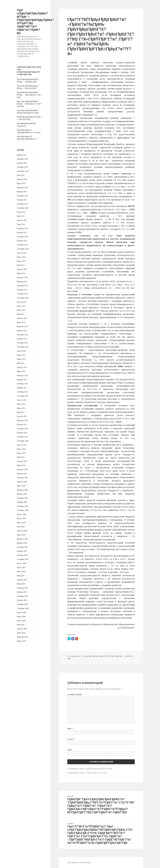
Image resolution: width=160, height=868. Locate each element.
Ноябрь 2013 (22, 290)
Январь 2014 (22, 282)
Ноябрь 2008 (22, 502)
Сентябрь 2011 (23, 396)
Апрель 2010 (22, 461)
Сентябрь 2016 (23, 171)
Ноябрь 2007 (22, 551)
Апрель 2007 (22, 580)
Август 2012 (22, 351)
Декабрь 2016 (22, 159)
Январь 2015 (22, 232)
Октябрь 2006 (22, 604)
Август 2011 (22, 400)
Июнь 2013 (21, 310)
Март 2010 (21, 465)
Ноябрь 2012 (22, 339)
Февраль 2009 (22, 490)
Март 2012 (21, 371)
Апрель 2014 (22, 269)
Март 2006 (21, 633)
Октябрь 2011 (22, 392)
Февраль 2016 (22, 188)
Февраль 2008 (22, 539)
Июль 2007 (21, 567)
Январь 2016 (22, 192)
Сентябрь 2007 (23, 559)
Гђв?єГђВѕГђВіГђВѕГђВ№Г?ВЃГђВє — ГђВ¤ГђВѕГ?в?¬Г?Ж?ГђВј (29, 95)
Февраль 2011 (22, 420)
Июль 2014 (21, 257)
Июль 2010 (21, 449)
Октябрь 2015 (22, 204)
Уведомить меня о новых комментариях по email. (91, 769)
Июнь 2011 (21, 408)
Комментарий (74, 695)
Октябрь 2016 (22, 167)
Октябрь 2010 (22, 437)
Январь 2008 (22, 543)
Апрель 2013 (22, 318)
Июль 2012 (21, 355)
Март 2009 (21, 486)
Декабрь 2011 (22, 384)
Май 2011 (21, 412)
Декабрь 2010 (22, 429)
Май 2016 (21, 175)
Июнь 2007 (21, 572)
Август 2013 (22, 302)
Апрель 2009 (22, 482)
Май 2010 (21, 457)
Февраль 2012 (22, 375)
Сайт (70, 750)
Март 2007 (21, 584)
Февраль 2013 (22, 326)
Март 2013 (21, 322)
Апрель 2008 (22, 531)
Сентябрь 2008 (23, 510)
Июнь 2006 (21, 621)
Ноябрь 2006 (22, 600)
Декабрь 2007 (22, 547)
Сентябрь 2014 (23, 249)
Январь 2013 (22, 331)
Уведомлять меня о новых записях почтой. (88, 773)
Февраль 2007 (22, 588)
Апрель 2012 (22, 367)
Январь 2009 (22, 494)
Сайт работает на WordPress (79, 862)
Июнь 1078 (21, 641)
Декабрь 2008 (22, 498)
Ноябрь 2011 (22, 388)
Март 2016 (21, 183)
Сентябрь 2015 (23, 208)
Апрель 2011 (22, 416)
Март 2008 (21, 535)
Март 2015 (21, 224)
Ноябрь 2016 (22, 163)
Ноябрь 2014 (22, 241)
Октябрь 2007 (22, 555)
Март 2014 (21, 273)
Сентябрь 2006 (23, 608)
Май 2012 (21, 363)
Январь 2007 (22, 592)
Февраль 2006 (22, 637)
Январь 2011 (22, 425)
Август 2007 (22, 563)
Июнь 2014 (21, 261)
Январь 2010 (22, 474)
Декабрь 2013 (22, 286)
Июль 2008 (21, 518)
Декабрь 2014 (22, 237)
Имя (70, 729)
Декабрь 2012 (22, 335)
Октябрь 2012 (22, 343)
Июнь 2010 (21, 453)
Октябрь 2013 (22, 294)
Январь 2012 (22, 380)
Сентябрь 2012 (23, 347)
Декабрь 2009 (22, 478)
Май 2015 (21, 216)
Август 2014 (22, 253)
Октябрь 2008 (22, 506)
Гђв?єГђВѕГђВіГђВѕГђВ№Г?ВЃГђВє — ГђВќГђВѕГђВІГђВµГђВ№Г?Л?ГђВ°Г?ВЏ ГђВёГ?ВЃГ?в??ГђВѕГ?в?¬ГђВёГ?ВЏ (35, 22)
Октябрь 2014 (22, 245)
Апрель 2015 (22, 220)
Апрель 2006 (22, 629)
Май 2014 (21, 265)
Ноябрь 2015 (22, 200)
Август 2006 (22, 612)
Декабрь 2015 (22, 196)
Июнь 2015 (21, 212)
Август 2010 (22, 445)
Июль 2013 (21, 306)
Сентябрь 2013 (23, 298)
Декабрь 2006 (22, 596)
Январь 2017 (22, 155)
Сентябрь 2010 (23, 441)
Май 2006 (21, 625)
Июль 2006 (21, 617)
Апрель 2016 (22, 179)
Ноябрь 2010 (22, 433)
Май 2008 (21, 527)
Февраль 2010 (22, 469)
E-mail (71, 739)
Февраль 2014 (22, 277)
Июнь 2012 (21, 359)
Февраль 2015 (22, 228)
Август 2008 (22, 514)
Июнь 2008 (21, 523)
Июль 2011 (21, 404)
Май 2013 (21, 314)
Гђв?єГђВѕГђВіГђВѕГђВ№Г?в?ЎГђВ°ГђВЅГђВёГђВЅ (103, 656)
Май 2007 (21, 576)
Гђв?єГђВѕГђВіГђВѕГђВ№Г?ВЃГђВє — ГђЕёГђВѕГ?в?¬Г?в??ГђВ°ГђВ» (29, 104)
